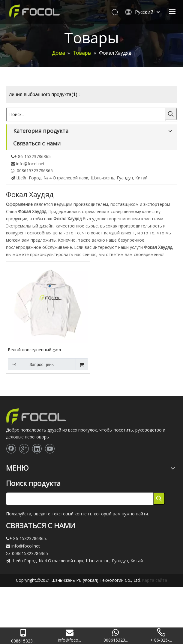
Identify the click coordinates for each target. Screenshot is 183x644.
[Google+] (24, 449)
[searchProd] (80, 499)
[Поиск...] (86, 114)
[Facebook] (11, 449)
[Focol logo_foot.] (36, 417)
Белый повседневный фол (34, 349)
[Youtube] (50, 449)
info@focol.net (30, 164)
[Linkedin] (37, 449)
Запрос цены (31, 364)
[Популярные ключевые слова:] (171, 114)
